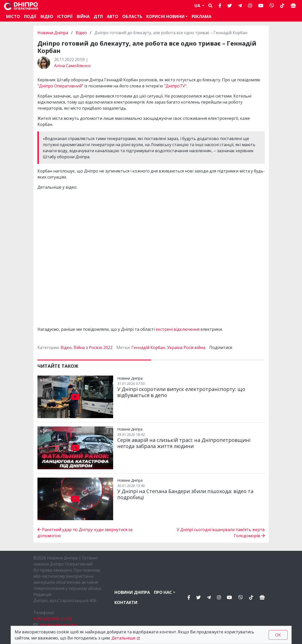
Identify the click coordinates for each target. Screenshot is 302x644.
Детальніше (123, 638)
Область (132, 16)
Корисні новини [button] (165, 16)
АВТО (113, 16)
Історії (65, 16)
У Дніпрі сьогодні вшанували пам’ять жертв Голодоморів (221, 533)
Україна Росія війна (186, 347)
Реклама (202, 16)
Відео (47, 16)
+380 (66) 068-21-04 (52, 619)
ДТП (98, 16)
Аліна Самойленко (72, 66)
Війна (83, 16)
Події (30, 16)
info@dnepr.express (59, 625)
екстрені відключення (178, 329)
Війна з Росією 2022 (93, 347)
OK (278, 635)
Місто (13, 16)
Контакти (126, 602)
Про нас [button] (163, 592)
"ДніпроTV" (175, 86)
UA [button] (198, 6)
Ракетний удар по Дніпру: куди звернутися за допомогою (85, 533)
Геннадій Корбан (148, 347)
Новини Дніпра (53, 33)
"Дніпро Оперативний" (61, 86)
